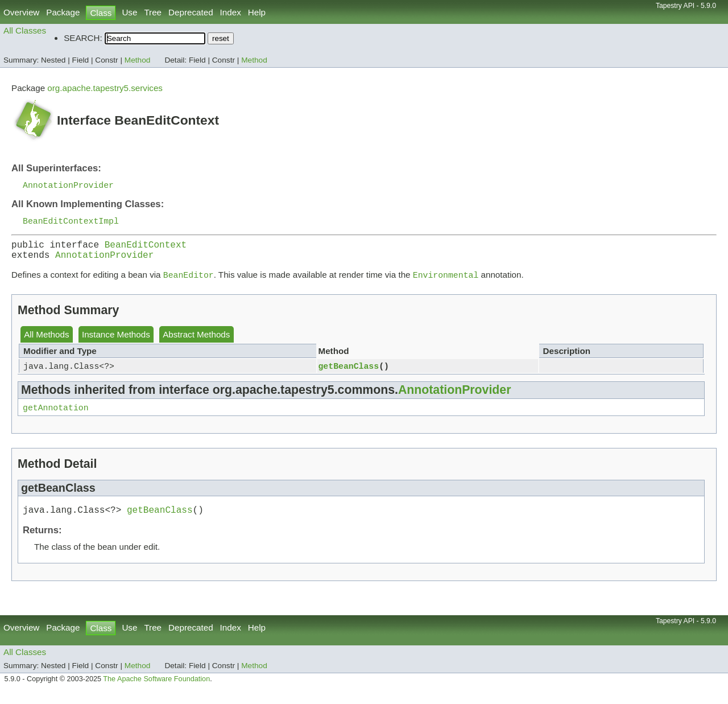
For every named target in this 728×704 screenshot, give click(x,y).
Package (63, 12)
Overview (21, 12)
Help (257, 12)
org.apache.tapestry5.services (105, 88)
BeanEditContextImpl (71, 223)
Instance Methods (116, 342)
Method (138, 60)
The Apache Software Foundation (156, 691)
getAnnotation (56, 417)
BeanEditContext (146, 249)
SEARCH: (83, 38)
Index (231, 12)
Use (129, 12)
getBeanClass (348, 374)
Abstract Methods (196, 342)
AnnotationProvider (68, 186)
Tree (153, 12)
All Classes (25, 30)
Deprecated (191, 12)
